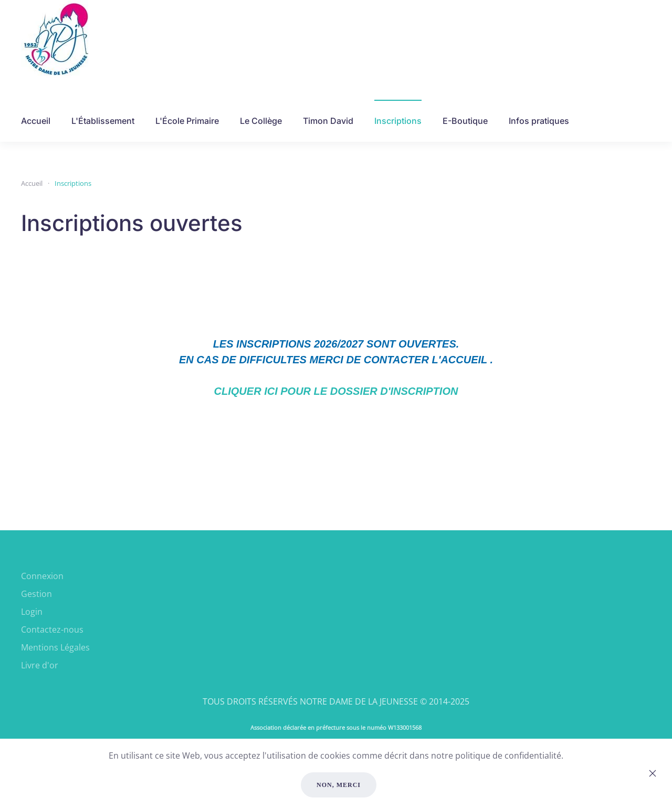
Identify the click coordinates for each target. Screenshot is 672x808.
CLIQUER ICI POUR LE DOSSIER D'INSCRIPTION (336, 391)
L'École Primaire (187, 121)
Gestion (36, 594)
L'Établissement (103, 121)
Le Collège (261, 121)
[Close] (653, 773)
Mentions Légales (55, 647)
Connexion (42, 576)
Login (32, 612)
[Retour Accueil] (56, 39)
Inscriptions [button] (398, 121)
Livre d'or (40, 665)
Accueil (36, 121)
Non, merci (339, 785)
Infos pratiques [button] (539, 121)
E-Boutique (465, 121)
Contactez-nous (52, 629)
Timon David (328, 121)
